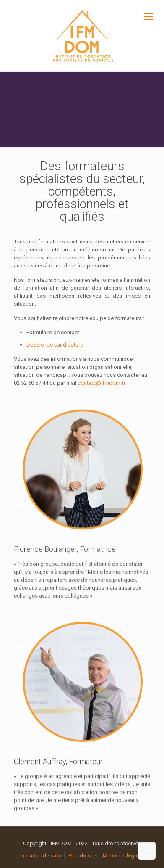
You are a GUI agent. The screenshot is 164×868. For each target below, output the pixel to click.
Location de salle (41, 856)
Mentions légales (124, 856)
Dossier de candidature (55, 345)
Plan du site (82, 856)
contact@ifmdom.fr (102, 383)
